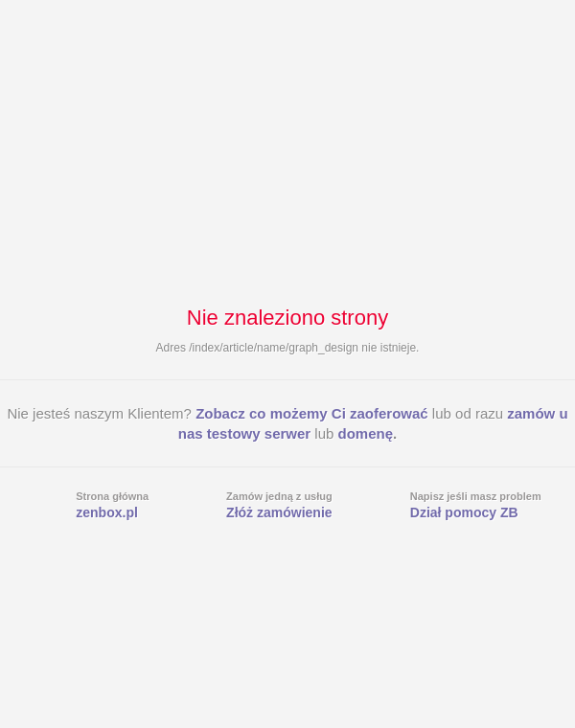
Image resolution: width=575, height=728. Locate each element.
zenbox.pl (107, 512)
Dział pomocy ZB (464, 512)
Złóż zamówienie (279, 512)
